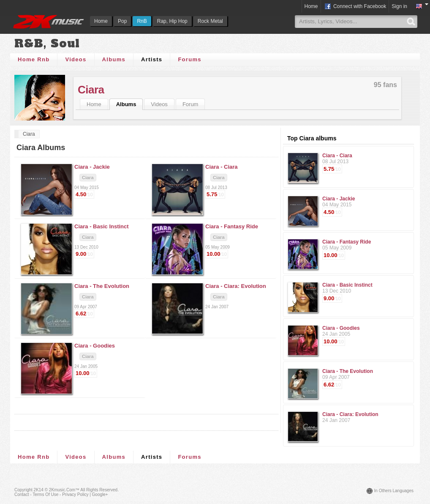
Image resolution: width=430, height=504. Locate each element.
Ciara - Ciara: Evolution (350, 414)
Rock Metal (210, 21)
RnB (142, 21)
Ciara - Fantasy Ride (347, 242)
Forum (191, 104)
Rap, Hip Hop (172, 21)
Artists (152, 59)
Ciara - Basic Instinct (347, 285)
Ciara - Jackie (339, 199)
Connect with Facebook (355, 7)
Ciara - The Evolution (348, 371)
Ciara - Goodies (341, 328)
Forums (189, 59)
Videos (76, 59)
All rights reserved (99, 490)
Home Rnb (34, 59)
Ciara (91, 90)
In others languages (394, 491)
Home (101, 21)
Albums (114, 59)
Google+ (100, 494)
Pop (122, 21)
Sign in (399, 6)
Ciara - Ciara (337, 156)
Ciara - (92, 167)
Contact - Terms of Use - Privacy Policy (51, 494)
